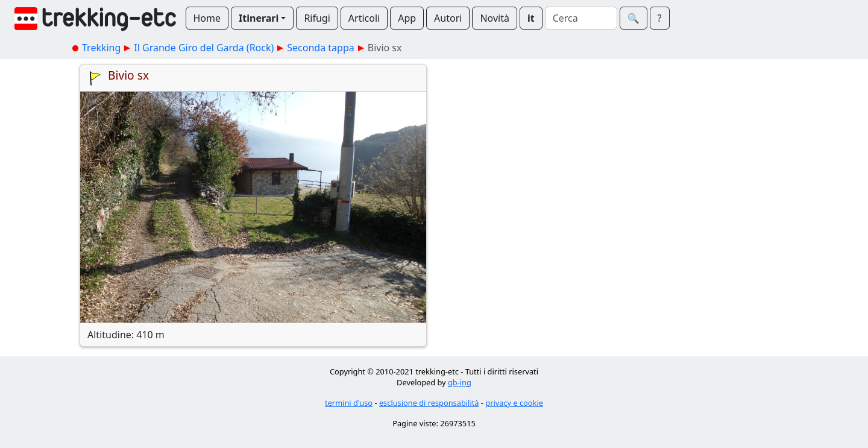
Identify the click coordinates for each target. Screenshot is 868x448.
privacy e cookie (514, 403)
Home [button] (207, 18)
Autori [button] (448, 18)
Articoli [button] (364, 18)
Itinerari (259, 18)
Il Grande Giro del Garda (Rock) (204, 48)
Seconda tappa (320, 48)
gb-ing (460, 382)
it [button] (531, 18)
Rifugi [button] (317, 18)
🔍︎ (634, 18)
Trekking (101, 48)
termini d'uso (349, 403)
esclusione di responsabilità (429, 403)
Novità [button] (495, 18)
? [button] (660, 18)
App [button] (407, 18)
